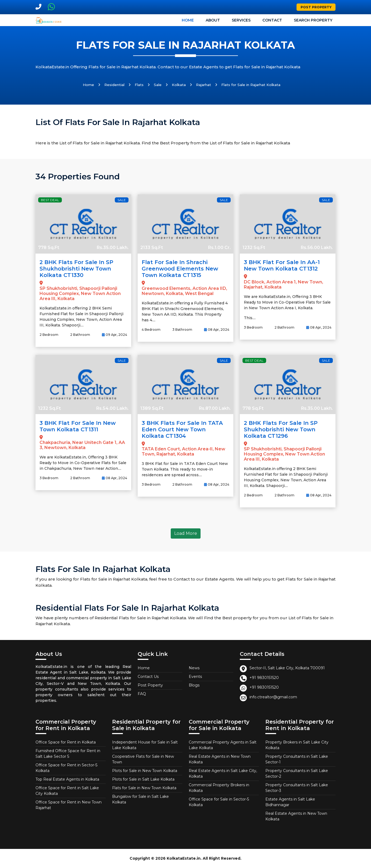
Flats (139, 85)
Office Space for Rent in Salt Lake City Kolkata (67, 791)
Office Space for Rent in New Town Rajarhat (69, 805)
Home (188, 20)
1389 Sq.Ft (152, 408)
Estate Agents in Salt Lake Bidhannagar (290, 802)
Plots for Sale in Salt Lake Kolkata (143, 779)
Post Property (316, 7)
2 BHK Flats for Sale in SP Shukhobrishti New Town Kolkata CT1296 (281, 429)
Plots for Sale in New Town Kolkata (145, 771)
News (194, 668)
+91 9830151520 (264, 678)
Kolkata (179, 85)
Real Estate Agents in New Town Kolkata (220, 759)
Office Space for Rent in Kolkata (66, 742)
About (213, 20)
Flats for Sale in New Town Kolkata (144, 788)
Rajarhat (204, 85)
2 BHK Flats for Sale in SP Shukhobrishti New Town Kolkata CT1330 (76, 269)
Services (241, 20)
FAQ (142, 694)
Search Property (313, 20)
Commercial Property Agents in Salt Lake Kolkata (223, 745)
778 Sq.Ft (49, 248)
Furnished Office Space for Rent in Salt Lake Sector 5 (68, 754)
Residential (114, 85)
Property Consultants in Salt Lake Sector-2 (297, 773)
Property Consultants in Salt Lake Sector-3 (297, 788)
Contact (272, 20)
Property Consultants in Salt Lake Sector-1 (297, 759)
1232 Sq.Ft (254, 248)
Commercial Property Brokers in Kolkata (219, 788)
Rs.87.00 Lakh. (215, 408)
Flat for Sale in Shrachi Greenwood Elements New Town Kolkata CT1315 (180, 269)
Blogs (194, 685)
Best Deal (50, 200)
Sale (158, 85)
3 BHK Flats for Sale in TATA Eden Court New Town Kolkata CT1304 (182, 429)
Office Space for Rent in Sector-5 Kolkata (66, 768)
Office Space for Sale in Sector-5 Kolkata (219, 802)
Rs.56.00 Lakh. (317, 248)
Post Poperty (150, 685)
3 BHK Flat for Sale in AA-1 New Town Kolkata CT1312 (282, 265)
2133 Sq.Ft (152, 248)
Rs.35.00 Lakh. (113, 248)
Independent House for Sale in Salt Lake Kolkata (145, 745)
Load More (186, 533)
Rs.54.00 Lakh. (112, 408)
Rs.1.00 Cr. (219, 248)
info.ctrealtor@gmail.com (273, 697)
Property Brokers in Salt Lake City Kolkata (297, 745)
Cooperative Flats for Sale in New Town (143, 759)
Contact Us (148, 677)
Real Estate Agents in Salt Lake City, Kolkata (223, 773)
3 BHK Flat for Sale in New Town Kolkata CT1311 (78, 426)
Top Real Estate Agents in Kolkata (67, 779)
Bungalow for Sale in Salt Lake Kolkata (140, 799)
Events (195, 677)
